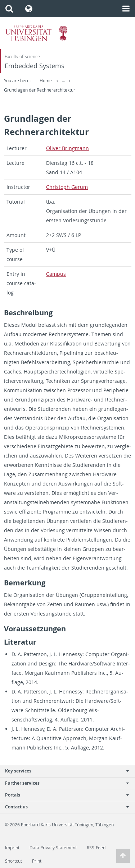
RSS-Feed (96, 848)
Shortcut (13, 861)
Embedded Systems (35, 66)
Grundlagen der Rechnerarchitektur (40, 90)
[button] (9, 9)
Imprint (12, 848)
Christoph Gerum (67, 187)
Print (37, 861)
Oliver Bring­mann (67, 148)
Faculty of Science (22, 57)
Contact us (64, 807)
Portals (64, 795)
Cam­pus (56, 274)
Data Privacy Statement (53, 848)
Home (46, 81)
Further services (64, 783)
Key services (64, 771)
